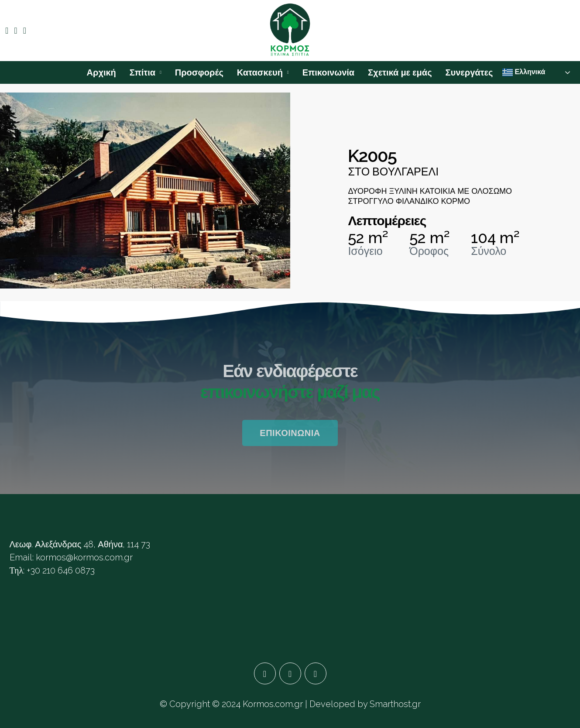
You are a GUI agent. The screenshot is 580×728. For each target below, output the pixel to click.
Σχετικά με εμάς (400, 72)
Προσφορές (199, 72)
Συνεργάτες (469, 72)
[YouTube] (316, 673)
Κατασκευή (260, 72)
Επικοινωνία (328, 72)
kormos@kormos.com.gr (84, 557)
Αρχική (101, 72)
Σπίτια (142, 72)
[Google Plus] (290, 673)
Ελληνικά (524, 72)
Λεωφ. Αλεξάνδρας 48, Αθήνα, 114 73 (80, 544)
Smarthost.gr (395, 704)
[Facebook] (265, 673)
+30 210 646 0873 (61, 570)
